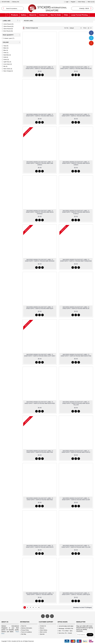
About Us (23, 626)
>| (39, 607)
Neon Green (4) (7, 69)
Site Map (23, 634)
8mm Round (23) (7, 31)
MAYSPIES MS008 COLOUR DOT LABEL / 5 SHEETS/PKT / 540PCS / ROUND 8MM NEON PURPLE (76, 212)
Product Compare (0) (32, 28)
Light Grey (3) (6, 62)
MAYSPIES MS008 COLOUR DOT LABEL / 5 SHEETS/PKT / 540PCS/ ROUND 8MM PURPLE (76, 452)
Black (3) (5, 48)
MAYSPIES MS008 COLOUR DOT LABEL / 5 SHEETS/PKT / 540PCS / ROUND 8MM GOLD (40, 115)
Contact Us (42, 626)
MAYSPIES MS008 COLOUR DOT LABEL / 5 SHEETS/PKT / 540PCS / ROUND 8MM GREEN (76, 115)
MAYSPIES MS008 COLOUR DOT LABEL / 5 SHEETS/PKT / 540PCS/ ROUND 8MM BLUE (76, 308)
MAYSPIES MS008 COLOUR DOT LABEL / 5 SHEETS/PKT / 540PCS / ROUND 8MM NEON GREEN (76, 163)
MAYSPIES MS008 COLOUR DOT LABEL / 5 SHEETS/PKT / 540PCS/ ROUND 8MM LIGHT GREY (40, 355)
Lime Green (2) (7, 64)
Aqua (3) (5, 46)
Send (90, 635)
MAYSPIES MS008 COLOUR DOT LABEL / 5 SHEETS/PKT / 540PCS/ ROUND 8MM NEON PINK (76, 355)
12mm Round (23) (8, 24)
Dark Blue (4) (6, 55)
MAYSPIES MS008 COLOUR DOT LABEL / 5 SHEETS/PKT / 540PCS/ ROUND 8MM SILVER (76, 499)
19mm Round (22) (8, 26)
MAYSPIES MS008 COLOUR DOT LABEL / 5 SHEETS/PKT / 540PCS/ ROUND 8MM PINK (40, 452)
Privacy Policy (24, 630)
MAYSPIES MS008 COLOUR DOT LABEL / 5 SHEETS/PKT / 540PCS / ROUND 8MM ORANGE (40, 260)
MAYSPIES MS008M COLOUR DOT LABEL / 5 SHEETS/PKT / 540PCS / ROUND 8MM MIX (40, 594)
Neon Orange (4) (7, 71)
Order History (43, 630)
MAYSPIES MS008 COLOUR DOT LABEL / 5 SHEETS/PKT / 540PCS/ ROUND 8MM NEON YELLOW (76, 403)
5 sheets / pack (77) (8, 38)
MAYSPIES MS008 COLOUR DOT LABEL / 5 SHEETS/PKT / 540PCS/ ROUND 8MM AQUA (40, 308)
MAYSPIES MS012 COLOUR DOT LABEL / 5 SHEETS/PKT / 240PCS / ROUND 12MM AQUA (76, 594)
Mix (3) (5, 66)
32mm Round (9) (7, 29)
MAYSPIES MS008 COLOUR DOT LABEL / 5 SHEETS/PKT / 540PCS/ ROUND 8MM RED (40, 499)
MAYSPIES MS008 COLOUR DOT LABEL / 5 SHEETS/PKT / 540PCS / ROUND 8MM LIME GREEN (40, 163)
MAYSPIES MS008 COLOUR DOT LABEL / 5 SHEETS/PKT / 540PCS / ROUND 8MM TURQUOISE (76, 260)
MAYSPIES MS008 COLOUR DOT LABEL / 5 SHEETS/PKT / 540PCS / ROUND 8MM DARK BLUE (76, 68)
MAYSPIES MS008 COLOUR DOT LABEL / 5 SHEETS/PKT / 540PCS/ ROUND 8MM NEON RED (40, 403)
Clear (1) (5, 53)
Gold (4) (5, 57)
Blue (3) (5, 50)
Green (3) (5, 60)
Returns (42, 628)
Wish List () (43, 632)
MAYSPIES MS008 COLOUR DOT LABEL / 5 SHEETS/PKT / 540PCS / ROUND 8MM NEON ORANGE (40, 212)
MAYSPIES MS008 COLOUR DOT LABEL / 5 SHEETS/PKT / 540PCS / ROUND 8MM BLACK (40, 68)
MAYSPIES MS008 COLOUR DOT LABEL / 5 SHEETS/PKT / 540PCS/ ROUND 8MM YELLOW (76, 546)
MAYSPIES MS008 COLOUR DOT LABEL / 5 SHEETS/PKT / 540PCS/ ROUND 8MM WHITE (40, 546)
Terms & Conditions (26, 632)
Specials (42, 634)
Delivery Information (26, 628)
